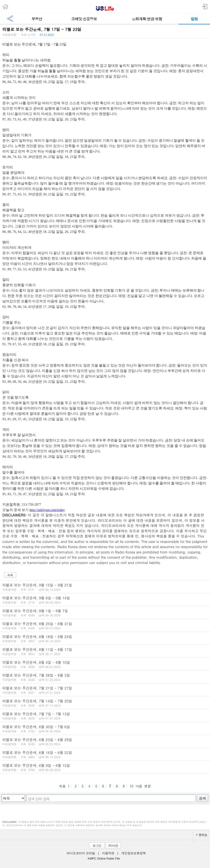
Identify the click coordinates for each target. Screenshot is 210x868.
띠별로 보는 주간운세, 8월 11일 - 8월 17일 (105, 651)
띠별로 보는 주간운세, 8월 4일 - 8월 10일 (105, 664)
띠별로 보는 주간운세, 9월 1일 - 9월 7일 (105, 613)
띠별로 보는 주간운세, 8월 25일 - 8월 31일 (105, 626)
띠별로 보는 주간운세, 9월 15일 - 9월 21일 (105, 587)
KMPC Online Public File (104, 859)
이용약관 (108, 853)
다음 (139, 786)
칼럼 (194, 19)
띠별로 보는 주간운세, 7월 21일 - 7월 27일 (105, 690)
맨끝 (148, 786)
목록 (10, 575)
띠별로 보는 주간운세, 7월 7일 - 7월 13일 (105, 716)
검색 (202, 798)
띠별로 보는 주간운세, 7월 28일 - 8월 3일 (105, 677)
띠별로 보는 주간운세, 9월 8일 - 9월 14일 (105, 600)
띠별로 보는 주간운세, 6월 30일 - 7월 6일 (105, 729)
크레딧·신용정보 (84, 19)
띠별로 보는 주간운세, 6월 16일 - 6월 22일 (105, 754)
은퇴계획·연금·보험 (147, 19)
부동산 (37, 19)
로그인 (97, 846)
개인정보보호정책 (134, 853)
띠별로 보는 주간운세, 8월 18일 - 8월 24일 (105, 638)
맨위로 (202, 835)
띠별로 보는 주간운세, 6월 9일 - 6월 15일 (105, 767)
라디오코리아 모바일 (81, 853)
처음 (62, 786)
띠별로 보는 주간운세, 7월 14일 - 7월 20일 (105, 703)
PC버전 (113, 846)
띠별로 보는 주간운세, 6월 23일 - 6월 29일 (105, 742)
